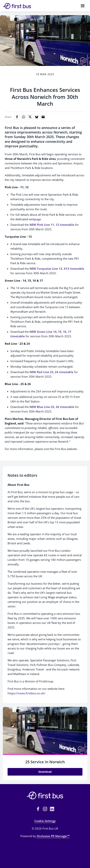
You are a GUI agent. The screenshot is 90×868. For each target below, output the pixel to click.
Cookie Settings (45, 821)
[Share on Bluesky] (37, 117)
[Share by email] (43, 117)
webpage (35, 219)
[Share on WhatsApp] (24, 117)
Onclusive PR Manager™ (53, 836)
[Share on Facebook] (17, 117)
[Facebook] (38, 809)
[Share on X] (30, 117)
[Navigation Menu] (83, 6)
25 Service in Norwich (45, 762)
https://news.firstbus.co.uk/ (26, 693)
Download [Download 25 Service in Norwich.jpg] (45, 772)
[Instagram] (45, 809)
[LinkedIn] (52, 809)
